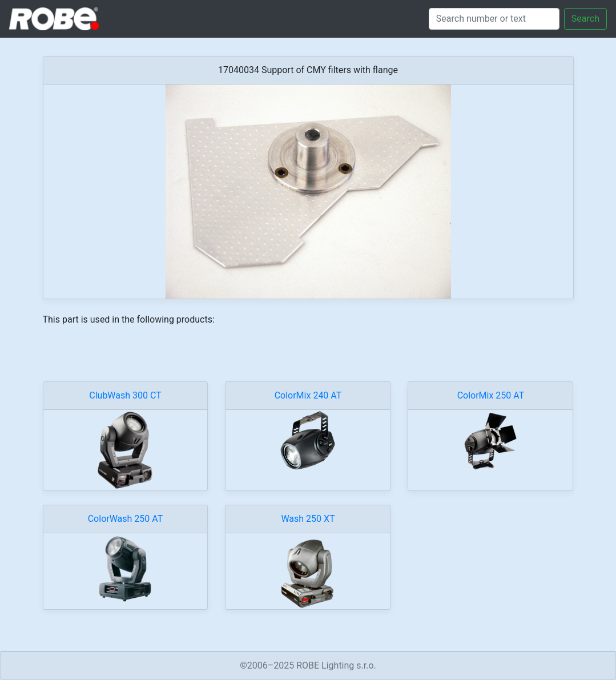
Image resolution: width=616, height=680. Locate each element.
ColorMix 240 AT (308, 395)
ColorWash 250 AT (126, 519)
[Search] (494, 19)
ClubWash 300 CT (125, 395)
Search (585, 19)
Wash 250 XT (308, 519)
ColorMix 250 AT (491, 395)
